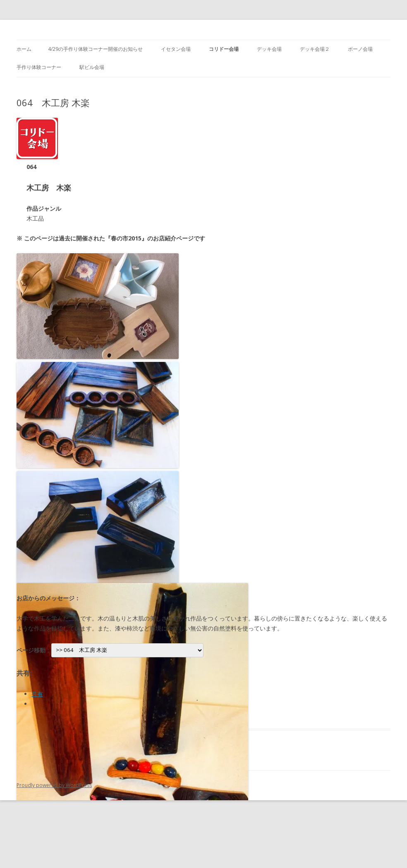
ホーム (24, 49)
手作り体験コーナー (39, 67)
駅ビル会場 (92, 67)
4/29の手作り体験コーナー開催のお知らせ (95, 49)
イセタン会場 (176, 49)
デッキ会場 (269, 49)
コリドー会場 (224, 49)
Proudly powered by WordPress (54, 785)
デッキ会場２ (315, 49)
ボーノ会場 (360, 49)
